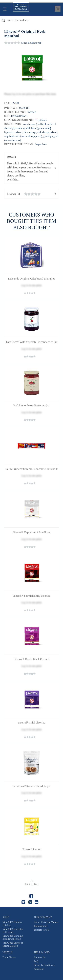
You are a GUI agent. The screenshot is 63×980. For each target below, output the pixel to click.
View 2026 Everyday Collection (13, 930)
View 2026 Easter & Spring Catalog (13, 944)
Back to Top (32, 881)
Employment (41, 926)
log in (15, 94)
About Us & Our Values (46, 922)
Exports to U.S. (42, 930)
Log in (25, 285)
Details (32, 168)
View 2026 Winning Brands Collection (13, 937)
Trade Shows (9, 957)
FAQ (36, 961)
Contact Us (40, 957)
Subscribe (39, 969)
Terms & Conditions (45, 965)
